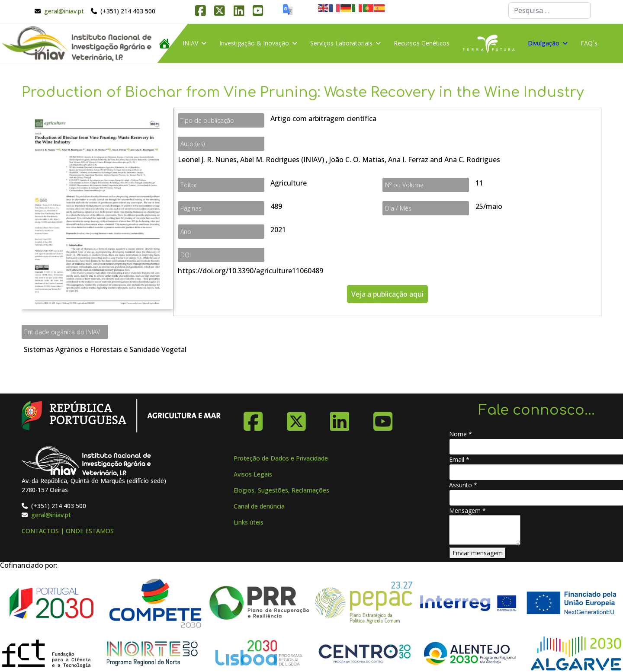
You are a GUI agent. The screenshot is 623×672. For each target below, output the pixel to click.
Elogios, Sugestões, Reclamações (281, 490)
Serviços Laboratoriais (341, 43)
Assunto (463, 485)
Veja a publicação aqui (387, 294)
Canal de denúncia (259, 506)
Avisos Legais (253, 474)
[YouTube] (383, 418)
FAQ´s (589, 43)
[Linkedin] (340, 418)
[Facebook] (253, 418)
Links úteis (249, 522)
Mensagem (467, 510)
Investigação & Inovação (254, 43)
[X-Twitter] (296, 418)
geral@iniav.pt (64, 11)
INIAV (190, 43)
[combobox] (549, 10)
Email (459, 459)
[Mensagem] (485, 530)
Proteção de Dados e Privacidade (281, 458)
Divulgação (544, 43)
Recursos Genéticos (422, 43)
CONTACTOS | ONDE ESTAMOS (68, 531)
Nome (461, 434)
